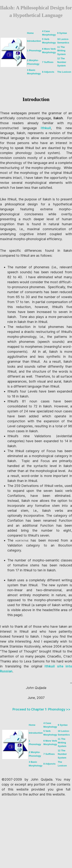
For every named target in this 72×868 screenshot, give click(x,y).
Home (30, 33)
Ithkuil (46, 128)
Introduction (34, 41)
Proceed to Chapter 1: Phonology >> (41, 709)
